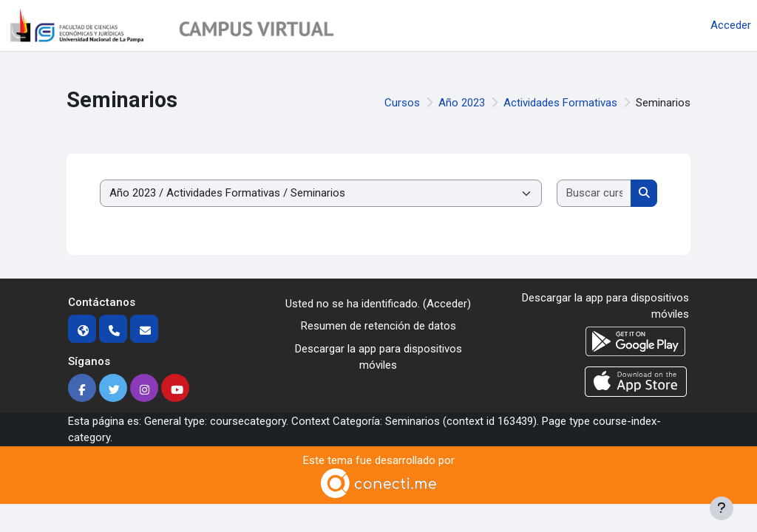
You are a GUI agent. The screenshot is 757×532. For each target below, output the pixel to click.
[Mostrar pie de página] (722, 508)
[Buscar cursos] (594, 193)
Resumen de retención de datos (378, 326)
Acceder (731, 25)
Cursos (402, 103)
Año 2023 (462, 103)
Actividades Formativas (560, 103)
